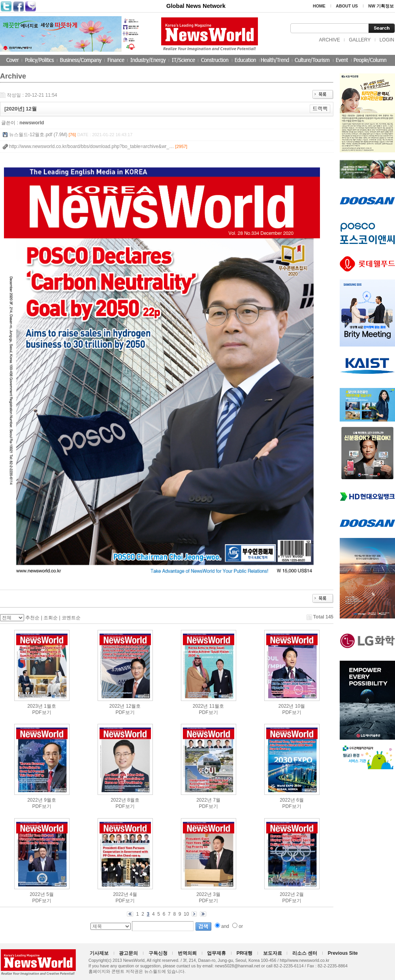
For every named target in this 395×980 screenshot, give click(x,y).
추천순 (32, 618)
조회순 (51, 618)
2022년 (117, 706)
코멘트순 (71, 618)
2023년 (35, 706)
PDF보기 (42, 712)
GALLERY (360, 40)
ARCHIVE (329, 40)
